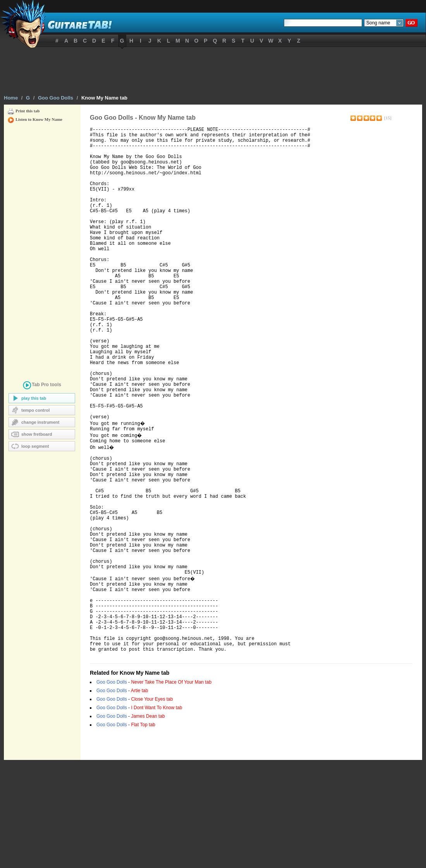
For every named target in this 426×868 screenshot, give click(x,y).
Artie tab (140, 799)
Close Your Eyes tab (152, 807)
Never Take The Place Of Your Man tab (171, 790)
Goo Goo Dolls (56, 98)
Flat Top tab (143, 833)
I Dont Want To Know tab (156, 816)
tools (42, 386)
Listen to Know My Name (39, 119)
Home (11, 98)
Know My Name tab (104, 98)
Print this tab (27, 111)
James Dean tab (148, 824)
